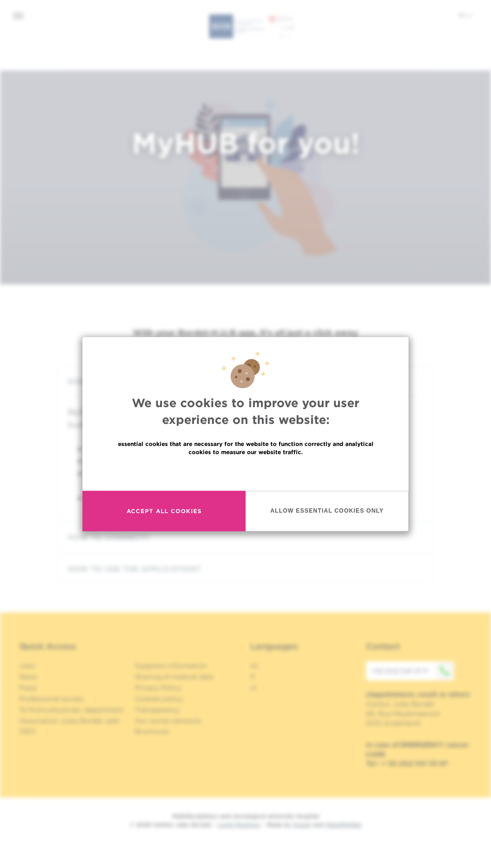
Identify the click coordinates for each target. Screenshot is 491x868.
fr (253, 677)
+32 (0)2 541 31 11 (412, 671)
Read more (245, 472)
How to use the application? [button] (245, 569)
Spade (302, 825)
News (28, 677)
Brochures (152, 731)
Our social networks (168, 721)
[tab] (245, 537)
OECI (28, 731)
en (465, 15)
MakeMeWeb (344, 825)
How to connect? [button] (245, 537)
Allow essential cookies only (327, 511)
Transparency (157, 710)
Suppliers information (171, 666)
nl (253, 688)
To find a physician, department (71, 710)
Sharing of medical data (174, 677)
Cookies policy (159, 699)
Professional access (52, 699)
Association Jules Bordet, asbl (69, 721)
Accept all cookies (164, 511)
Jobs (27, 666)
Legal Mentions (239, 825)
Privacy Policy (158, 688)
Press (28, 688)
